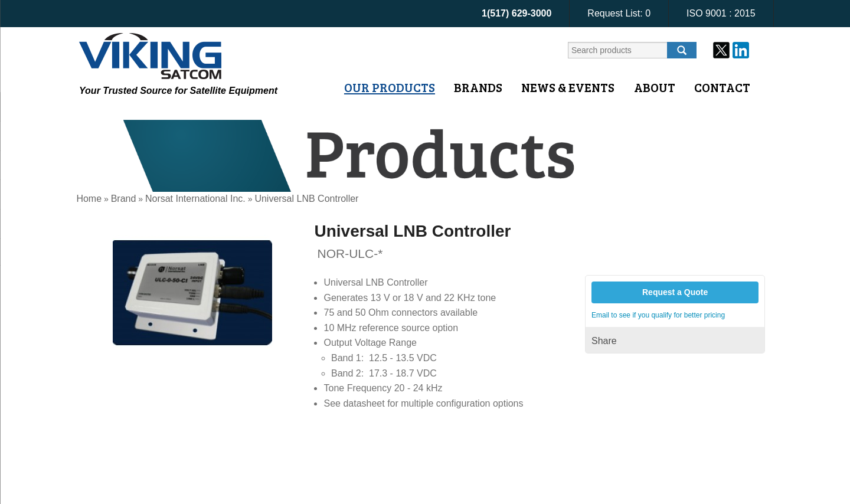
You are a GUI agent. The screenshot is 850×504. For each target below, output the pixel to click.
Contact (722, 87)
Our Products (390, 87)
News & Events (568, 87)
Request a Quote (675, 292)
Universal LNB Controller (306, 199)
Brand (124, 199)
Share (604, 341)
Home (89, 199)
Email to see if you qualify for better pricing (658, 315)
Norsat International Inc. (195, 199)
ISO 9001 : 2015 (721, 13)
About (655, 87)
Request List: (619, 13)
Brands (478, 87)
